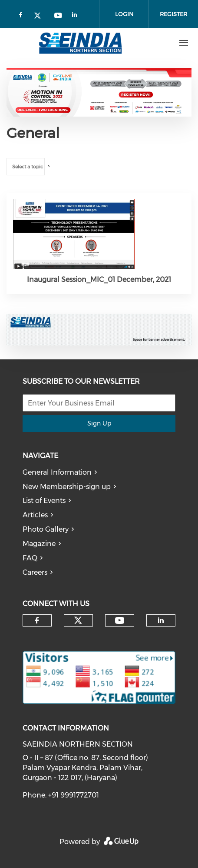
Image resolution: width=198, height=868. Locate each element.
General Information (57, 472)
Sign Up (99, 423)
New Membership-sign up (67, 487)
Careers (35, 572)
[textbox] (31, 167)
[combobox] (26, 167)
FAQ (30, 558)
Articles (35, 515)
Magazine (39, 544)
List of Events (44, 501)
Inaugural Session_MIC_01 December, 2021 (99, 280)
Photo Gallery (46, 529)
